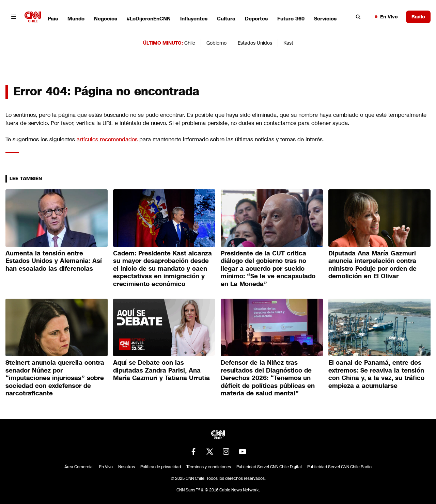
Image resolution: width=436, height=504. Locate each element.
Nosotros (127, 467)
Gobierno (216, 43)
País (53, 19)
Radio (418, 17)
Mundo (76, 19)
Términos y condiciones (209, 467)
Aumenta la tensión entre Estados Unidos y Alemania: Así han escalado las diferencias (54, 261)
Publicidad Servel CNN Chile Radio (339, 467)
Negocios (106, 19)
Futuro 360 (291, 19)
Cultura (226, 19)
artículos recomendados (107, 139)
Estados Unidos (255, 43)
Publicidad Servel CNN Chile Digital (269, 467)
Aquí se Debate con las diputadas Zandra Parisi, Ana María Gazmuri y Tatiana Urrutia (161, 370)
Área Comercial (79, 467)
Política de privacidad (161, 467)
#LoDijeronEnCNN (149, 19)
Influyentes (194, 19)
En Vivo (386, 17)
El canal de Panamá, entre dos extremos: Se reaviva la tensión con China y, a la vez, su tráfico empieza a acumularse (376, 374)
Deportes (256, 19)
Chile (190, 43)
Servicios (325, 19)
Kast (288, 43)
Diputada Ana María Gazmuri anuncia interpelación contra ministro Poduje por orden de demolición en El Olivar (372, 265)
